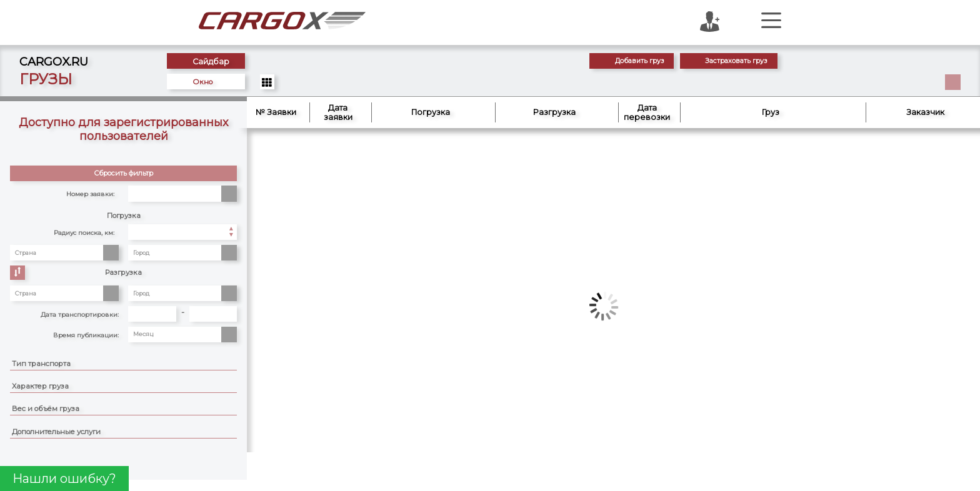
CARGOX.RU (54, 62)
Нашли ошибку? (64, 479)
